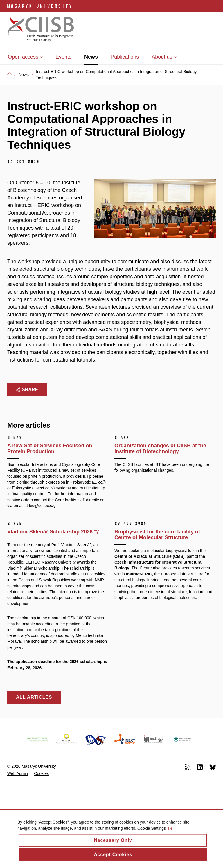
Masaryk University (39, 766)
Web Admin (18, 773)
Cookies (41, 773)
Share (27, 389)
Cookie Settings (155, 833)
